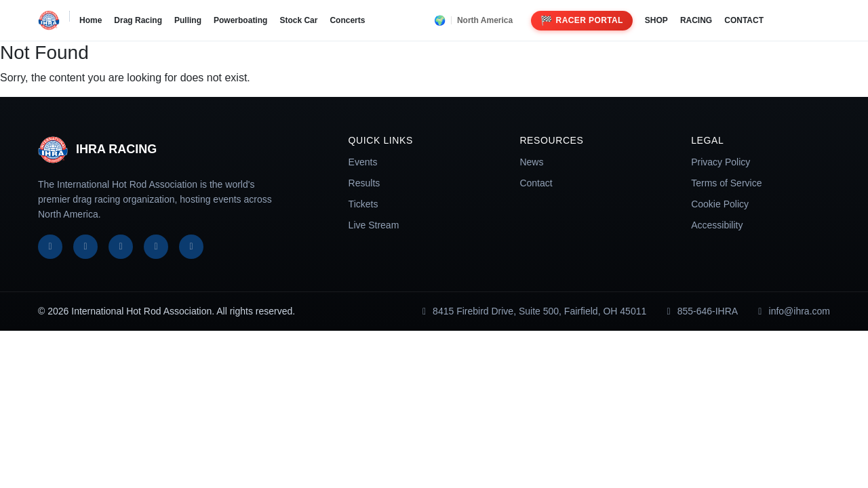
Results (364, 183)
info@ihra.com (792, 311)
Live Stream (374, 225)
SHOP (656, 20)
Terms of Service (726, 183)
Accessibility (717, 225)
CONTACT (744, 20)
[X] (85, 247)
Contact (536, 183)
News (531, 162)
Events (363, 162)
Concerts (347, 20)
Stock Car (298, 20)
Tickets (363, 204)
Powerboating (240, 20)
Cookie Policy (720, 204)
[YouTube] (156, 247)
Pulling (188, 20)
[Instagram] (121, 247)
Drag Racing (138, 20)
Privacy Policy (721, 162)
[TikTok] (191, 247)
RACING (696, 20)
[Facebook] (50, 247)
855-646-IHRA (700, 311)
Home (91, 20)
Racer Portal (582, 21)
